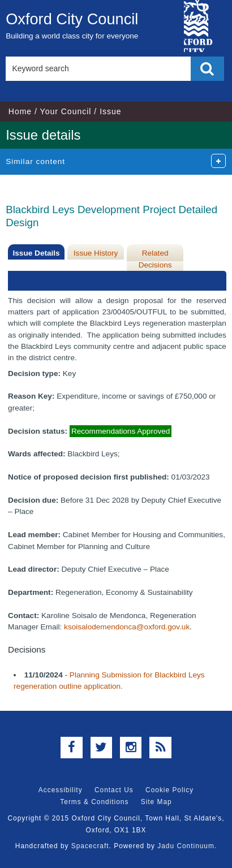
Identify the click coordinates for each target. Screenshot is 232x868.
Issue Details (36, 253)
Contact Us (114, 790)
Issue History (96, 253)
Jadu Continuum (186, 846)
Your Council (66, 111)
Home (20, 111)
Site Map (156, 802)
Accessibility (61, 790)
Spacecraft (90, 846)
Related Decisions (155, 259)
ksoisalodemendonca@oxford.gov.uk (127, 627)
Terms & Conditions (94, 802)
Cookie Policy (169, 790)
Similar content (35, 161)
